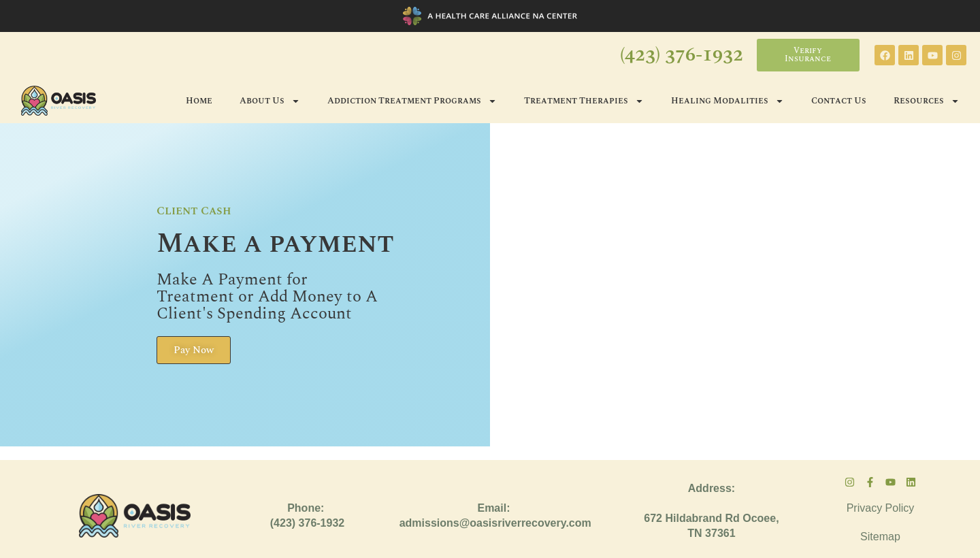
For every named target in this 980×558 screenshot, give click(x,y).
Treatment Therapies (584, 101)
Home (199, 101)
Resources (927, 101)
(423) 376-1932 (682, 55)
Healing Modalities (728, 101)
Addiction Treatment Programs (412, 101)
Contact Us (839, 101)
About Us (270, 101)
